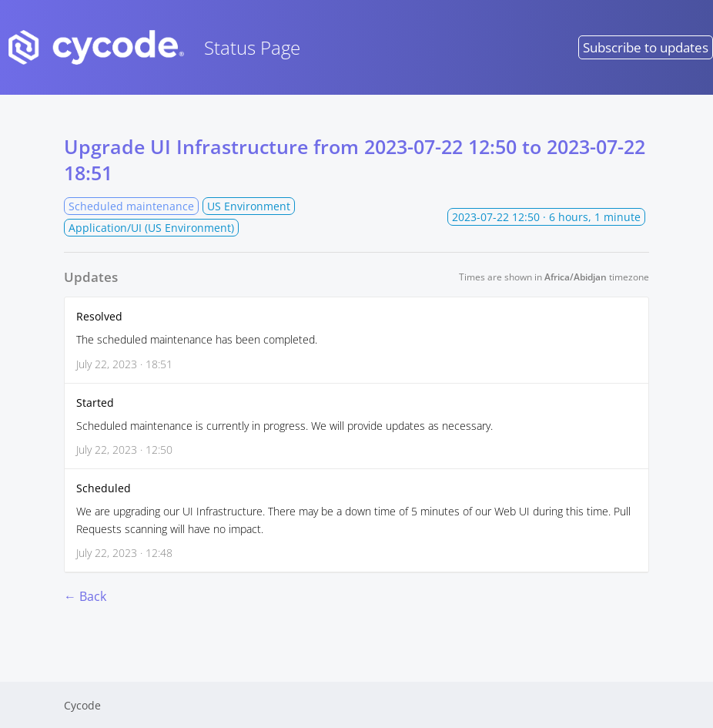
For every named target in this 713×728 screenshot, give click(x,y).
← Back (85, 596)
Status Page (150, 47)
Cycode (82, 705)
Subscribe (646, 47)
